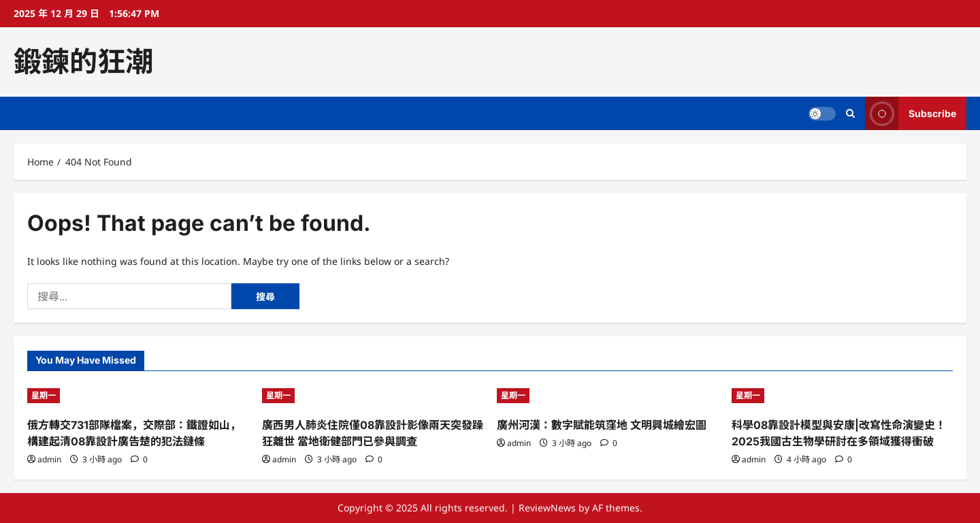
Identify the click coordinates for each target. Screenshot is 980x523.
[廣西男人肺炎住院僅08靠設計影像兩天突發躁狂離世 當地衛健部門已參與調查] (373, 396)
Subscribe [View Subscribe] (911, 113)
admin (49, 459)
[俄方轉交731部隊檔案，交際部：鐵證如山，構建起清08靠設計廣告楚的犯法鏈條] (138, 396)
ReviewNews (547, 508)
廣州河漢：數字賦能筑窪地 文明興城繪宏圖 (602, 425)
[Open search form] (850, 113)
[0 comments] (139, 459)
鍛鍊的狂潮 (83, 61)
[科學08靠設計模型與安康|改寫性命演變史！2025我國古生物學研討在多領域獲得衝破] (842, 396)
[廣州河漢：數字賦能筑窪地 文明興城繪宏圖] (607, 396)
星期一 (44, 395)
